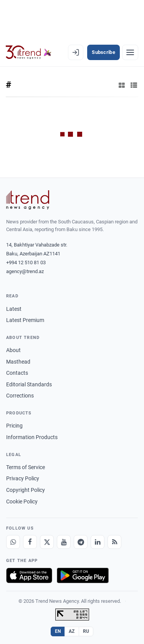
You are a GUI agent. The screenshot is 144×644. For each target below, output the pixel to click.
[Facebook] (30, 542)
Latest (14, 309)
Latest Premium (25, 320)
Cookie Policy (22, 501)
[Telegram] (81, 542)
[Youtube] (64, 542)
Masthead (18, 362)
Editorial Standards (29, 384)
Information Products (32, 437)
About (13, 350)
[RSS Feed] (114, 542)
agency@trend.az (25, 271)
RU (86, 631)
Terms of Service (26, 467)
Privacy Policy (23, 478)
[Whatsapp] (13, 542)
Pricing (14, 426)
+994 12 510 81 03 (26, 262)
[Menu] (130, 52)
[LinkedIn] (98, 542)
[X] (47, 542)
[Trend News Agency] (28, 200)
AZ (72, 631)
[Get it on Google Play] (83, 575)
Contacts (17, 373)
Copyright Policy (26, 490)
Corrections (20, 396)
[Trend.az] (29, 52)
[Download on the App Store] (29, 575)
